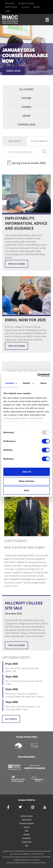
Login (8, 11)
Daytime (26, 98)
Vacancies (10, 3)
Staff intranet (11, 7)
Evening (27, 107)
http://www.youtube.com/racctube (45, 807)
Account (25, 7)
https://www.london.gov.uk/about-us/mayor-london (35, 767)
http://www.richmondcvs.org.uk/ (19, 746)
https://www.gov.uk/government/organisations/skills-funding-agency (18, 779)
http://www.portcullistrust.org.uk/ (35, 746)
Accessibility (27, 838)
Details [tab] (27, 383)
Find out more (16, 264)
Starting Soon (27, 125)
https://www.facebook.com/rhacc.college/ (8, 808)
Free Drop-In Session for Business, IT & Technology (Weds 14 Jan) (23, 708)
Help (27, 831)
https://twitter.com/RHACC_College (20, 807)
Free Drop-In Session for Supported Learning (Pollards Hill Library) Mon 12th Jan (24, 695)
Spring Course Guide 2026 (29, 163)
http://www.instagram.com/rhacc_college (33, 807)
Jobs (27, 845)
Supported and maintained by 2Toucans (34, 863)
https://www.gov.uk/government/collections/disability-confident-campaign (14, 767)
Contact (27, 827)
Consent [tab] (10, 383)
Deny (26, 490)
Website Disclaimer (21, 860)
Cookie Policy (27, 842)
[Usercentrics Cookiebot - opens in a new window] (38, 375)
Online (26, 116)
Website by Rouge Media (14, 863)
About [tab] (43, 383)
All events (11, 719)
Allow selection (26, 481)
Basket (37, 7)
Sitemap (27, 834)
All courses (26, 89)
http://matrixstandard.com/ (37, 779)
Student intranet (26, 3)
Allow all (26, 472)
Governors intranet (26, 823)
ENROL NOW (13, 71)
